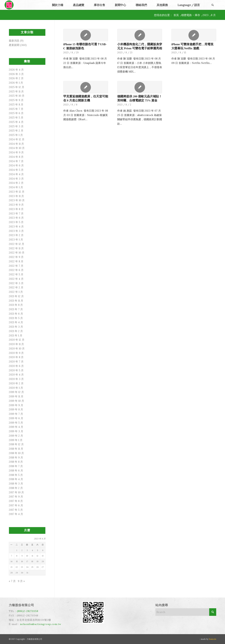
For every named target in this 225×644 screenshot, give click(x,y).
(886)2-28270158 (28, 611)
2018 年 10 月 (16, 453)
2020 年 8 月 (16, 357)
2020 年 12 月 (17, 340)
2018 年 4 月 (16, 479)
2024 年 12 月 (17, 139)
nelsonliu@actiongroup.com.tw (41, 624)
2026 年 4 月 (16, 70)
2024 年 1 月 (16, 187)
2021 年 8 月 (16, 305)
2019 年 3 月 (16, 431)
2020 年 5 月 (16, 370)
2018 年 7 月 (16, 466)
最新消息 (14, 41)
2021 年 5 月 (16, 318)
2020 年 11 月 (16, 344)
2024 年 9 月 (16, 152)
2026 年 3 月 (16, 74)
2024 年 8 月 (16, 157)
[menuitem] (58, 5)
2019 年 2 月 (16, 436)
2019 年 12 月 (16, 392)
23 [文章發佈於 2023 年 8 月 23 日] (22, 567)
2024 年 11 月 (16, 144)
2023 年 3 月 (16, 231)
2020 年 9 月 (16, 353)
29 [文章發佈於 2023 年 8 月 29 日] (17, 573)
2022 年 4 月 (16, 279)
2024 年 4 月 (16, 174)
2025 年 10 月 (17, 96)
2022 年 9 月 (16, 257)
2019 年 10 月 (16, 401)
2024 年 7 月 (16, 161)
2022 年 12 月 (17, 244)
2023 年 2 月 (16, 235)
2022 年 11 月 (16, 248)
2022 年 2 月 (16, 287)
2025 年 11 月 (16, 91)
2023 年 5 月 (16, 222)
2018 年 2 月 (16, 488)
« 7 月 (12, 581)
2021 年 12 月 (16, 296)
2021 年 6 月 (16, 314)
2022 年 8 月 (16, 261)
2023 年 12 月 (17, 192)
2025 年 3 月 (16, 126)
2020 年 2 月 (16, 383)
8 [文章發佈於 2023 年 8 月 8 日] (17, 556)
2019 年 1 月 (16, 440)
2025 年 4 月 (16, 122)
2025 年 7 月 (16, 109)
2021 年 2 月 (16, 331)
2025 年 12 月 (17, 87)
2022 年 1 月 (16, 292)
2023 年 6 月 (16, 218)
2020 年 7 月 (16, 362)
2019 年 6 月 (16, 418)
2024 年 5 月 (16, 170)
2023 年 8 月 (16, 209)
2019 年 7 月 (16, 414)
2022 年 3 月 (16, 283)
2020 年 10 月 (17, 348)
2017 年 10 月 (16, 492)
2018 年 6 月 (16, 471)
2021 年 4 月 (16, 322)
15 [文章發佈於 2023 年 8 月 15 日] (17, 561)
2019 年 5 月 (16, 423)
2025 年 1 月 (16, 135)
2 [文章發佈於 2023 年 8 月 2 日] (22, 550)
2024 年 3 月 (16, 179)
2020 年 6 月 (16, 366)
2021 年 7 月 (16, 309)
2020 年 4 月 (16, 375)
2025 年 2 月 (16, 131)
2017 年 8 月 (16, 501)
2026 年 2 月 (16, 78)
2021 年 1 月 (16, 335)
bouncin (213, 639)
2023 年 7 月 (16, 213)
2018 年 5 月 (16, 475)
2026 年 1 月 (16, 83)
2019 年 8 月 (16, 409)
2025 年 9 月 (16, 100)
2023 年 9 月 (16, 205)
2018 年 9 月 (16, 457)
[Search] (213, 5)
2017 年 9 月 (16, 497)
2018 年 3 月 (16, 484)
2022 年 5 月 (16, 274)
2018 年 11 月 (16, 449)
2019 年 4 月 (16, 427)
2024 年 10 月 (17, 148)
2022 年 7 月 (16, 266)
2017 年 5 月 (16, 510)
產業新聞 (14, 45)
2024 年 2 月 (16, 183)
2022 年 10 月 (17, 253)
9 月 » (21, 581)
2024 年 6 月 (16, 165)
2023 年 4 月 (16, 226)
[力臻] (9, 5)
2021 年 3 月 (16, 327)
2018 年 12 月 (16, 444)
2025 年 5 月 (16, 118)
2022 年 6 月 (16, 270)
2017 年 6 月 (16, 505)
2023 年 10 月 (17, 200)
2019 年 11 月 (16, 396)
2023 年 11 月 (16, 196)
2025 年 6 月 (16, 113)
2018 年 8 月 (16, 462)
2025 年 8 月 (16, 104)
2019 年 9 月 (16, 405)
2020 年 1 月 (16, 388)
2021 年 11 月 (16, 301)
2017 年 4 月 (16, 514)
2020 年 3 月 (16, 379)
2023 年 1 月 (16, 240)
